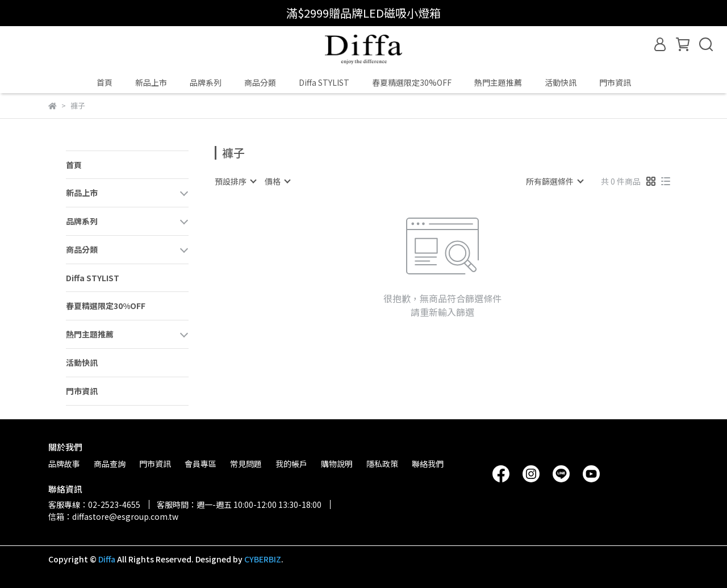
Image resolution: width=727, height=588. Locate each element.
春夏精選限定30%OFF (412, 82)
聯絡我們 (428, 464)
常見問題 (246, 464)
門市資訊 (615, 82)
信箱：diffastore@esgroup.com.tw (113, 516)
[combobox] (235, 181)
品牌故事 (64, 464)
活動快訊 (561, 82)
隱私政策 (382, 464)
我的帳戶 (291, 464)
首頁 (105, 82)
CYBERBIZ (263, 559)
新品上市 (151, 82)
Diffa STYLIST (324, 82)
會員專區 (200, 464)
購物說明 (337, 464)
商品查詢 (110, 464)
